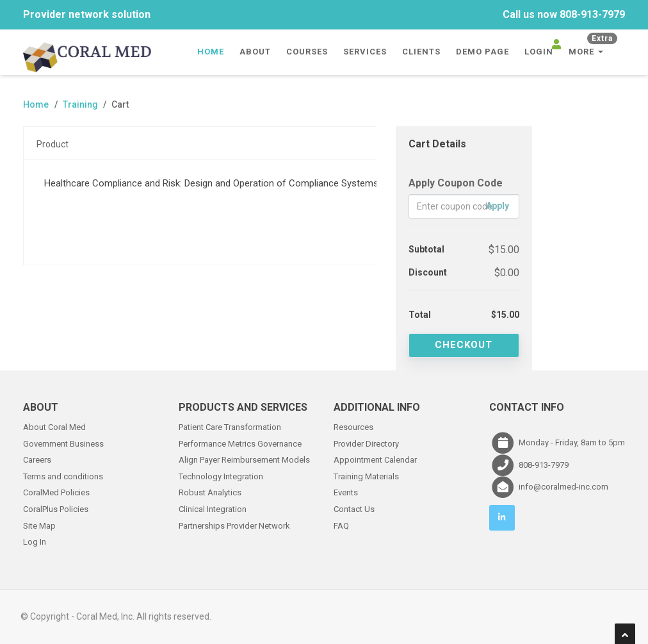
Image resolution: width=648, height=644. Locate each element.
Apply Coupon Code (456, 183)
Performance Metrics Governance (240, 442)
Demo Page (482, 52)
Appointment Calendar (375, 458)
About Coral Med (54, 426)
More (593, 48)
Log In (35, 541)
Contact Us (354, 508)
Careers (37, 458)
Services (365, 52)
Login (539, 52)
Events (346, 492)
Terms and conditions (63, 475)
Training (80, 104)
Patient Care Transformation (230, 426)
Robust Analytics (210, 492)
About (255, 52)
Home (211, 52)
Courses (307, 52)
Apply (498, 206)
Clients (421, 52)
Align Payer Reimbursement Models (244, 458)
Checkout (464, 345)
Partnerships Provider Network (234, 524)
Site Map (39, 524)
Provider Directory (366, 442)
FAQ (341, 524)
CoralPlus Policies (56, 508)
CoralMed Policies (56, 492)
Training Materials (366, 475)
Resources (353, 426)
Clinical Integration (213, 508)
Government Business (63, 442)
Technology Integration (221, 475)
